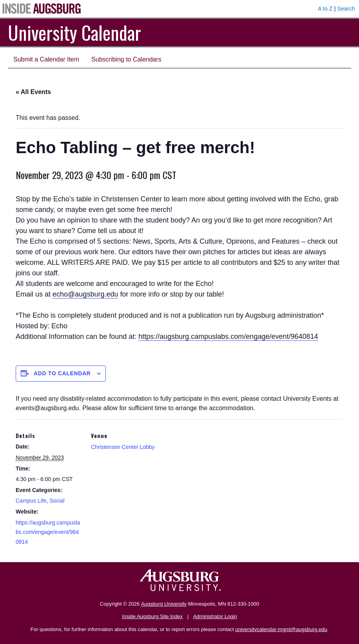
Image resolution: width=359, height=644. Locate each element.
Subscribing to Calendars (126, 59)
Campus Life (31, 501)
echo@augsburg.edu (85, 294)
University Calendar (74, 32)
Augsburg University (164, 604)
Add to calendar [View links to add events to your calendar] (62, 373)
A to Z (325, 9)
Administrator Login (215, 616)
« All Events (33, 92)
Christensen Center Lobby (123, 447)
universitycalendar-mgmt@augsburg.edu (281, 629)
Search (346, 9)
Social (57, 501)
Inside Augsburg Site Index (152, 616)
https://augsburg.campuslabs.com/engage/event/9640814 (228, 336)
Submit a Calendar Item (46, 59)
